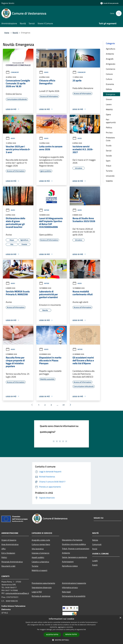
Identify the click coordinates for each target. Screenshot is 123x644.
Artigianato (111, 64)
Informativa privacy (70, 587)
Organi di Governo (9, 540)
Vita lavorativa (38, 549)
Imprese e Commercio (40, 553)
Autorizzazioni (68, 562)
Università (110, 176)
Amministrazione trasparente (74, 583)
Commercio (111, 69)
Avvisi (44, 72)
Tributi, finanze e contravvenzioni (76, 549)
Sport (108, 161)
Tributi (109, 166)
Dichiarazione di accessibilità (74, 596)
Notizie (44, 210)
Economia (110, 84)
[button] (61, 640)
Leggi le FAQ (37, 592)
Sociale (109, 156)
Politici (4, 557)
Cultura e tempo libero (41, 544)
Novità (15, 33)
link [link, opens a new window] (85, 629)
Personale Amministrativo (12, 562)
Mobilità (109, 109)
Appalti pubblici (38, 557)
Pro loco (109, 133)
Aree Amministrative (10, 544)
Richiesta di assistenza (41, 596)
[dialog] (61, 630)
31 (64, 405)
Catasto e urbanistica (40, 562)
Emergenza (111, 94)
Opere (108, 114)
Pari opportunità (111, 121)
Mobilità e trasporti (40, 570)
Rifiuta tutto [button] (71, 634)
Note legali (66, 592)
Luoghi (95, 561)
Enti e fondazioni (8, 553)
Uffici (4, 549)
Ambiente (110, 54)
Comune (109, 74)
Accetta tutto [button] (52, 635)
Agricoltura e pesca (70, 566)
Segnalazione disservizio (42, 587)
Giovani (109, 99)
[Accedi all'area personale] (109, 3)
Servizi (109, 151)
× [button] (120, 618)
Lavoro (109, 104)
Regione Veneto (8, 3)
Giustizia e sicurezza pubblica (74, 544)
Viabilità (109, 181)
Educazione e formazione (72, 540)
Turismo (109, 171)
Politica (109, 127)
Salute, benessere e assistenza (74, 557)
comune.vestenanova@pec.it (17, 593)
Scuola (109, 146)
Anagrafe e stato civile (41, 540)
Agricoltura (111, 49)
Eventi (95, 565)
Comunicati (12, 72)
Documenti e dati (8, 566)
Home (7, 33)
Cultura (109, 79)
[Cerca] (119, 13)
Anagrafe (110, 59)
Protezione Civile (110, 139)
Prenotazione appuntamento (43, 583)
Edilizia (109, 89)
